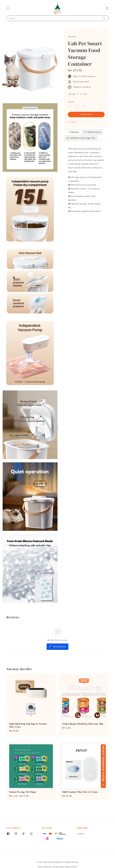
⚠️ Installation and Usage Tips (81, 138)
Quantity (71, 102)
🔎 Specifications (92, 132)
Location (81, 834)
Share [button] (72, 122)
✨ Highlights (73, 132)
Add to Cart (86, 114)
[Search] (104, 18)
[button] (8, 8)
